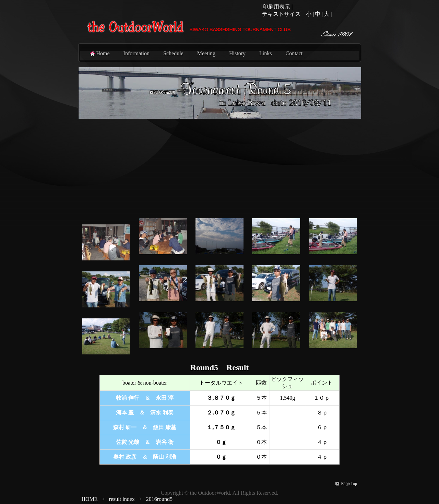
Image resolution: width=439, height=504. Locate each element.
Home (99, 54)
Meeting (206, 53)
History (237, 53)
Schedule (173, 53)
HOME (90, 499)
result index (122, 499)
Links (265, 53)
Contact (294, 53)
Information (137, 53)
